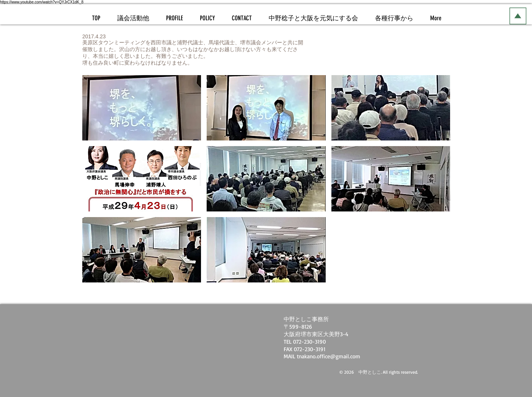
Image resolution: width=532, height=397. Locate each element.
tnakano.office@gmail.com (329, 356)
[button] (142, 108)
